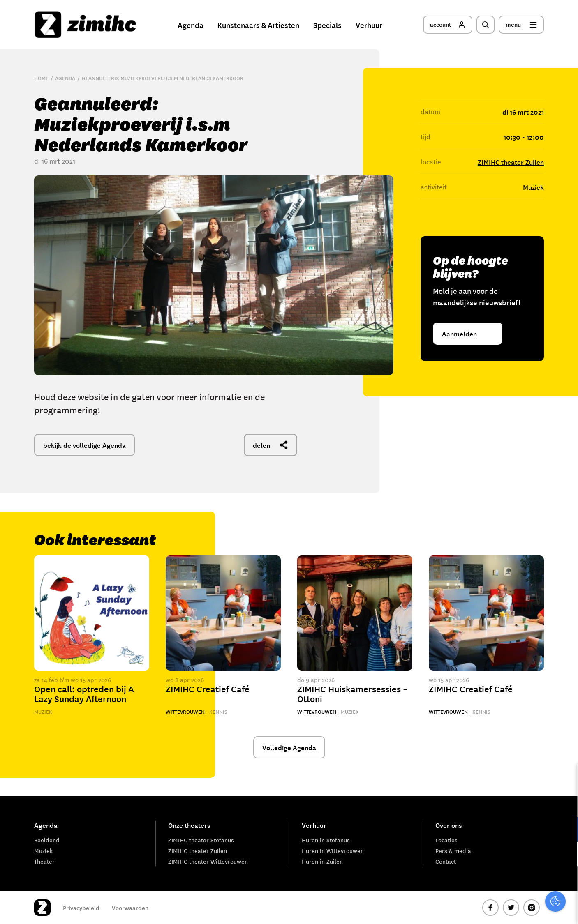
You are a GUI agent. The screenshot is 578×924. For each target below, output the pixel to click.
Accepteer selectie (508, 909)
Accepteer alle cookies (508, 885)
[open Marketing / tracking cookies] (565, 855)
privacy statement (538, 803)
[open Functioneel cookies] (565, 830)
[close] (565, 779)
